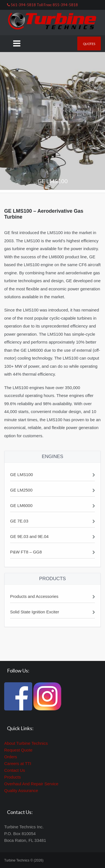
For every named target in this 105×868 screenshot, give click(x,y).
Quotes (89, 44)
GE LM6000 (21, 505)
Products (12, 777)
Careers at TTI (18, 763)
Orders (11, 757)
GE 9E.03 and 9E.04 (29, 536)
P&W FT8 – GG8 (26, 552)
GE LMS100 (22, 475)
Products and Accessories (34, 596)
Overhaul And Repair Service (31, 784)
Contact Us (15, 770)
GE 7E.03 (19, 521)
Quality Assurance (21, 790)
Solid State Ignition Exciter (35, 612)
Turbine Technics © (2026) (24, 860)
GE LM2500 (21, 490)
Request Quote (18, 750)
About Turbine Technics (26, 743)
